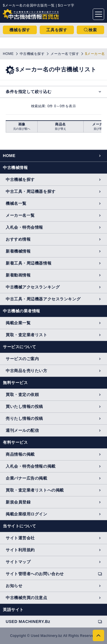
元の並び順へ (22, 129)
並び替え (60, 129)
